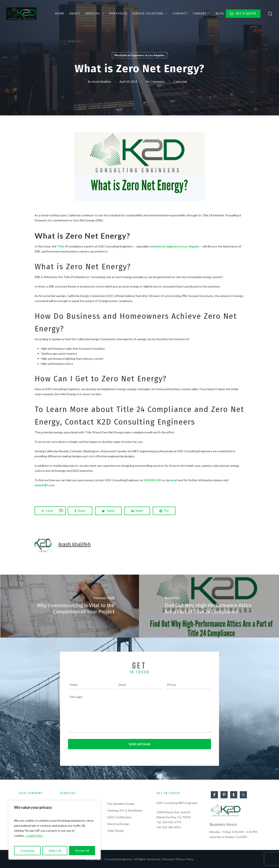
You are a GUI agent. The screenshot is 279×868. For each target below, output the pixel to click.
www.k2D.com (44, 485)
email (174, 480)
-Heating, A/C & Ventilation (125, 810)
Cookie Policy (34, 836)
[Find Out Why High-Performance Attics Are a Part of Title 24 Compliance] (209, 606)
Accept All (82, 850)
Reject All (55, 850)
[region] (55, 830)
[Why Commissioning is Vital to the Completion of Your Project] (70, 606)
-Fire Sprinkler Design (121, 804)
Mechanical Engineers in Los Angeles (139, 55)
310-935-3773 (172, 822)
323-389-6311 (172, 827)
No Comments (155, 82)
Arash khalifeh (101, 82)
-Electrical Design (118, 824)
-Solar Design (115, 831)
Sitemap (168, 859)
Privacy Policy (184, 859)
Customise (27, 850)
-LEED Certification (119, 817)
